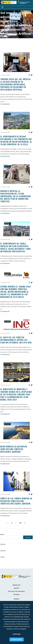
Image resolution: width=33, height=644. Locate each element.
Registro (3, 551)
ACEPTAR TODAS (17, 639)
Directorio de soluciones (17, 591)
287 (20, 523)
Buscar (2, 534)
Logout (3, 557)
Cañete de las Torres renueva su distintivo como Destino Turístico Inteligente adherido (16, 501)
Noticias (7, 55)
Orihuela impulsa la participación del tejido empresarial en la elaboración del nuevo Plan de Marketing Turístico (15, 196)
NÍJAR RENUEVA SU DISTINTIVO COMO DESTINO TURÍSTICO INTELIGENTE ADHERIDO (14, 449)
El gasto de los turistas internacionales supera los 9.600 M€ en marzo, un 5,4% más (16, 340)
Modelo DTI (17, 585)
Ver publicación (5, 104)
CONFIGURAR (16, 634)
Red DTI (17, 588)
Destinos (17, 594)
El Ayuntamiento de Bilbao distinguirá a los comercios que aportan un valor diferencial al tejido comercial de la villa (16, 140)
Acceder (3, 544)
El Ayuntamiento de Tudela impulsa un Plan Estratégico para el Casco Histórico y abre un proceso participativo (16, 247)
